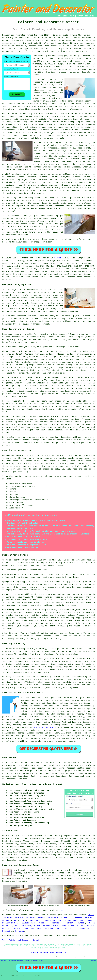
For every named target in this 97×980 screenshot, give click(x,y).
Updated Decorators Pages (34, 961)
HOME (59, 16)
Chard (26, 928)
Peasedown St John (38, 920)
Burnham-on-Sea (10, 923)
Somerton (19, 918)
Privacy (93, 961)
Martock (81, 923)
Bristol (6, 931)
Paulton (6, 928)
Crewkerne (78, 918)
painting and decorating (36, 722)
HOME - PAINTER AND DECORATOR (48, 952)
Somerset (52, 915)
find (10, 763)
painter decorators (52, 717)
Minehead (49, 928)
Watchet (42, 918)
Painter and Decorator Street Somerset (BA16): (27, 35)
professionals (75, 109)
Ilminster (7, 918)
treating (90, 122)
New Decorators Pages (16, 961)
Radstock (89, 918)
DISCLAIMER (89, 16)
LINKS (65, 16)
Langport (7, 920)
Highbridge (57, 923)
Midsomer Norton (51, 926)
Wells (91, 915)
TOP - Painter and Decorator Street (21, 940)
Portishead (37, 928)
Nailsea (81, 926)
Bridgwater (54, 918)
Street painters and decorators (48, 206)
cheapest (70, 239)
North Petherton (23, 926)
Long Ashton (68, 926)
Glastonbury (56, 920)
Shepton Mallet (86, 928)
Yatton (90, 926)
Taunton (17, 928)
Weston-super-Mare (74, 920)
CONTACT (80, 16)
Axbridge (43, 923)
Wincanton (31, 918)
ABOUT (72, 16)
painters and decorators (36, 200)
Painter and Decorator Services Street (33, 785)
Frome (23, 920)
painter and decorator (42, 135)
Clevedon (66, 918)
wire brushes (51, 162)
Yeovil (59, 928)
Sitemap (4, 961)
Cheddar (90, 920)
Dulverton (70, 928)
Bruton (37, 926)
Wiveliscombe (28, 923)
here (61, 910)
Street (58, 258)
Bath (16, 920)
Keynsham (20, 931)
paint (35, 182)
